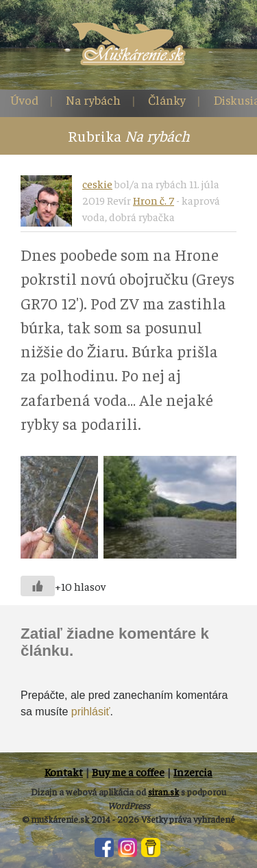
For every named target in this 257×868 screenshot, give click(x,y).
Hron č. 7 (154, 200)
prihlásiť (91, 712)
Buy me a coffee (128, 771)
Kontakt (64, 771)
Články (167, 100)
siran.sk (163, 792)
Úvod (24, 100)
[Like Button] (38, 586)
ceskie (97, 183)
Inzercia (193, 771)
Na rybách (93, 100)
